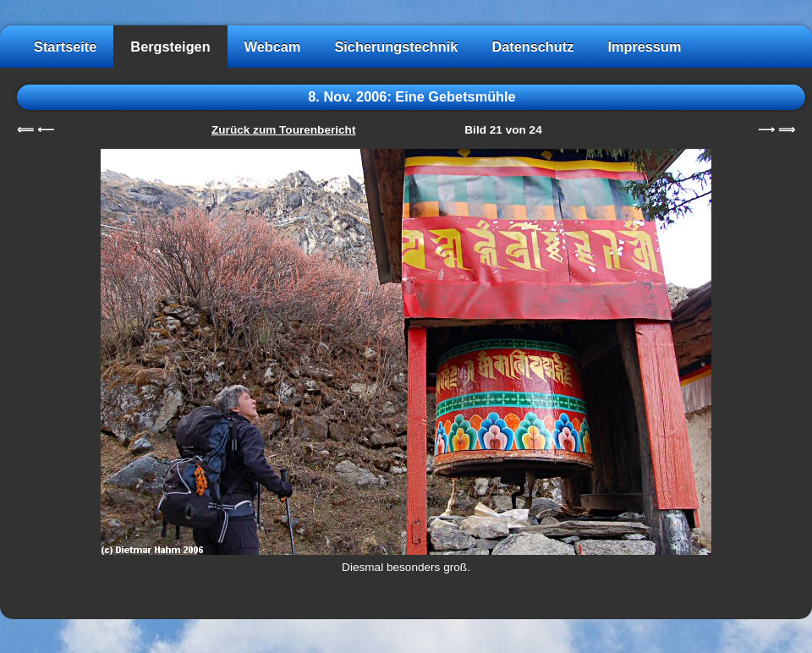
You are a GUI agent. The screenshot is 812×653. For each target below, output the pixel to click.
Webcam (273, 47)
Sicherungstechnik (396, 47)
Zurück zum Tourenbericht (283, 130)
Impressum (644, 47)
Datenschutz (532, 47)
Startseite (65, 47)
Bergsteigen (170, 47)
